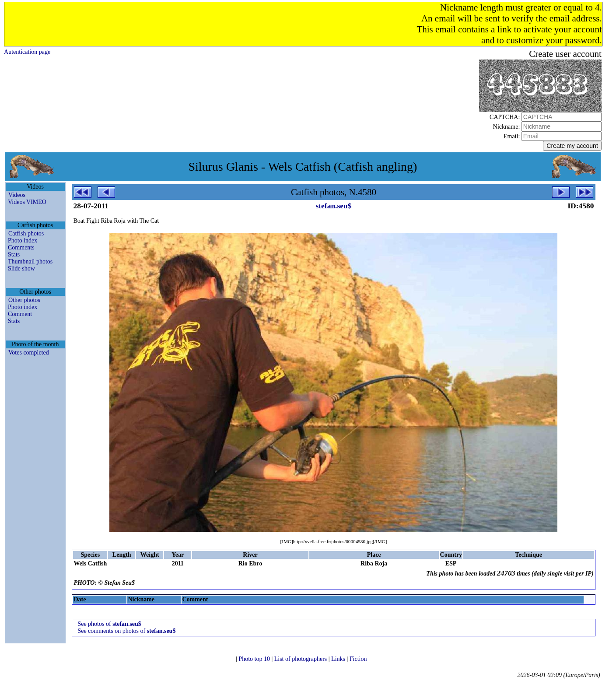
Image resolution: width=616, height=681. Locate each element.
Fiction (359, 659)
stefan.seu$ (333, 206)
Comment (20, 314)
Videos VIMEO (27, 202)
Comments (21, 247)
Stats (14, 254)
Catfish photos (26, 233)
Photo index (23, 240)
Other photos (24, 300)
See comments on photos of (126, 631)
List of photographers (301, 659)
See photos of (109, 624)
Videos (17, 195)
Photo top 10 (255, 659)
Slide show (21, 269)
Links (339, 659)
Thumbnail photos (30, 262)
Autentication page (27, 52)
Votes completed (29, 353)
